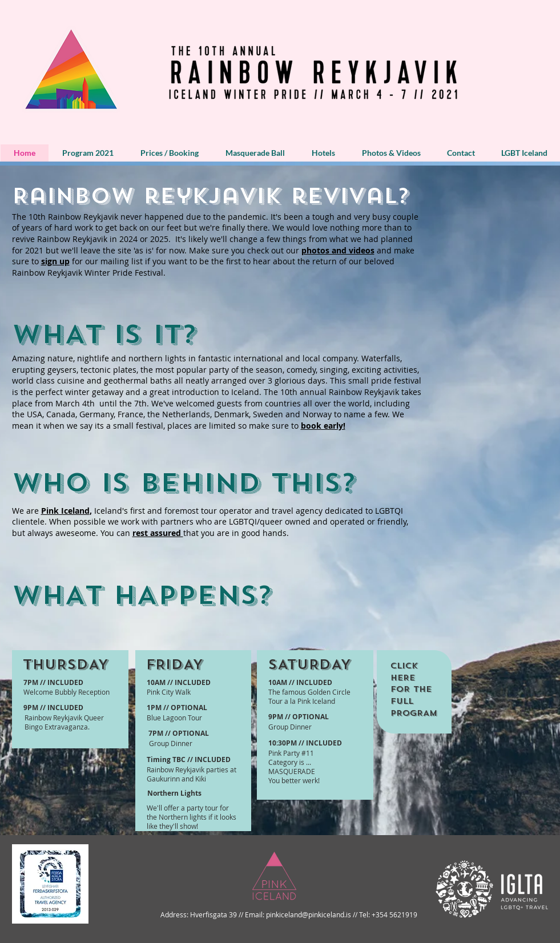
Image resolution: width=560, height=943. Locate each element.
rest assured (158, 533)
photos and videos (338, 250)
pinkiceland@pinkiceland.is (309, 914)
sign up (55, 261)
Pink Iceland (65, 511)
